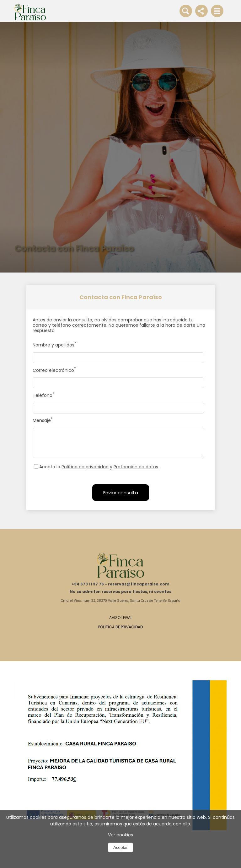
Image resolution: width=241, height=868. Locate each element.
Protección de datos (136, 467)
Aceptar (120, 847)
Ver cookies (120, 835)
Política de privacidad (85, 467)
